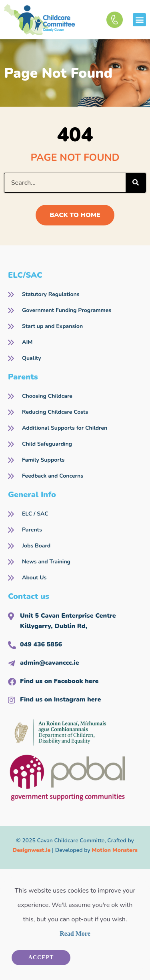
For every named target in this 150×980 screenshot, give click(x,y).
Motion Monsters (115, 850)
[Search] (136, 183)
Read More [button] (75, 934)
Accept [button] (41, 957)
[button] (139, 20)
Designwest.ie (31, 850)
